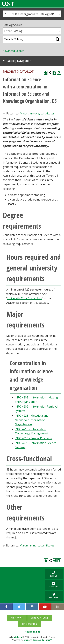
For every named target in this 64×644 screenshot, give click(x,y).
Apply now (16, 618)
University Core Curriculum (25, 298)
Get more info (29, 624)
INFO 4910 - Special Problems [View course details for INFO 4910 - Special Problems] (34, 438)
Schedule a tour (39, 618)
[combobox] (32, 14)
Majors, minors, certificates (37, 113)
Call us (51, 574)
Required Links (32, 632)
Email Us (51, 585)
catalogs (17, 637)
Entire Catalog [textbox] (13, 31)
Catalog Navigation (19, 61)
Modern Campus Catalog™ (38, 640)
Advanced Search (13, 51)
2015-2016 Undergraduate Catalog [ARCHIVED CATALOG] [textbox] (33, 14)
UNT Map (54, 596)
